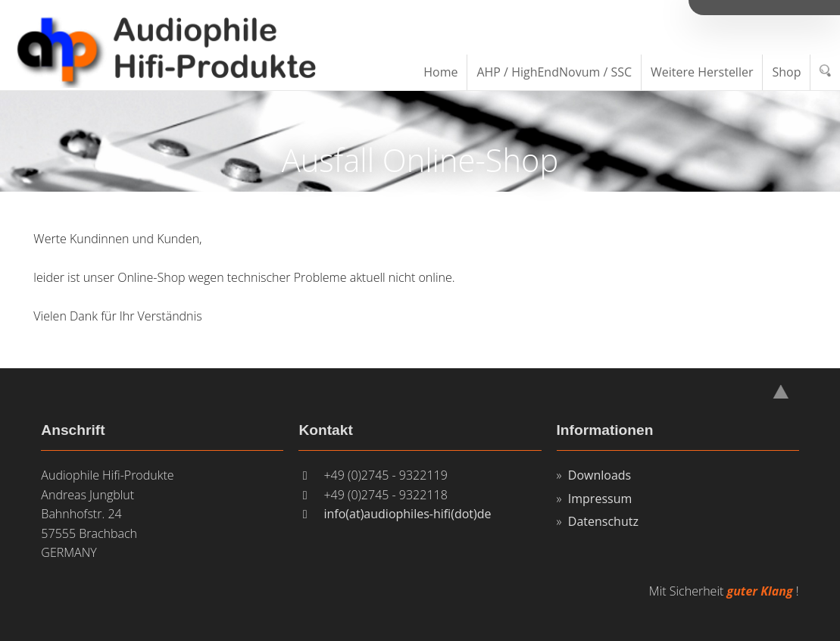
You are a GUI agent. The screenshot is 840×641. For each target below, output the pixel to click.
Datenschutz (603, 521)
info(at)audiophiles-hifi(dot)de (407, 514)
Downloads (600, 475)
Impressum (600, 499)
